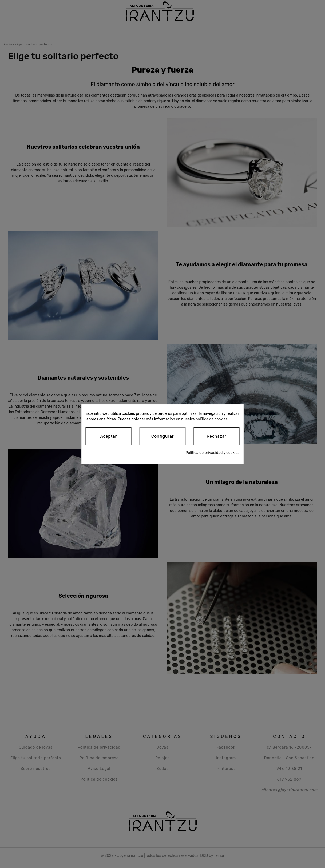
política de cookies (212, 419)
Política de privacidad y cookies (212, 453)
